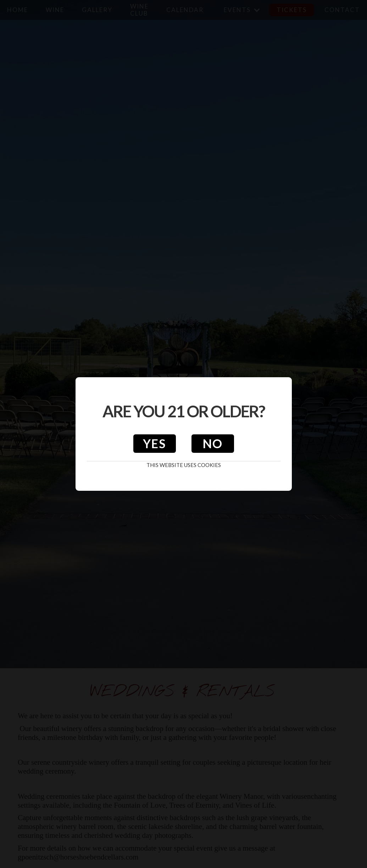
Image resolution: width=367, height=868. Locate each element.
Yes (154, 443)
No (213, 443)
